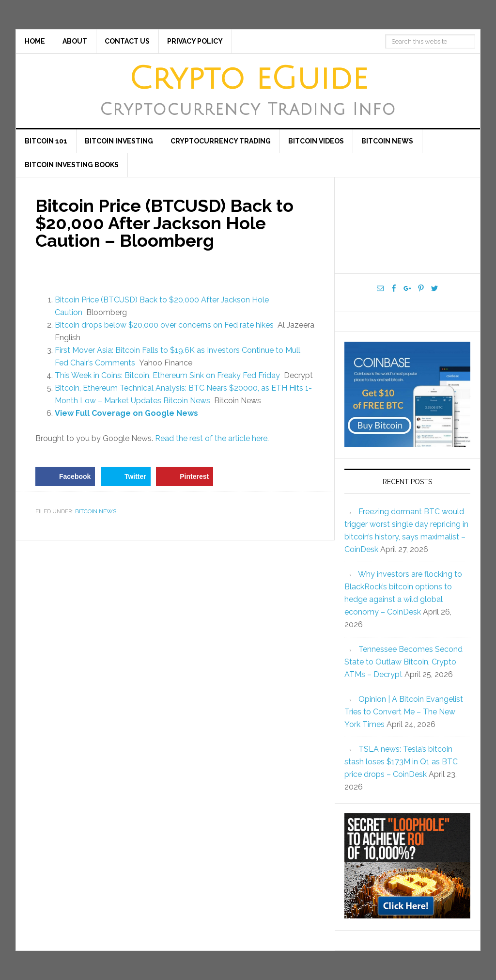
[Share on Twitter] (126, 476)
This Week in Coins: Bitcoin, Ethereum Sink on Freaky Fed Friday (167, 375)
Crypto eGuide (248, 79)
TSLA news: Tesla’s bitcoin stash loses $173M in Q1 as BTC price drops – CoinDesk (401, 762)
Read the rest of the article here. (212, 438)
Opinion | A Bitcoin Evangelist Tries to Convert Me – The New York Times (404, 712)
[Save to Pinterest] (185, 476)
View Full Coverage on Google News (126, 413)
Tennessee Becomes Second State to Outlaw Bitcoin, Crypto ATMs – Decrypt (403, 662)
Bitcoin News (96, 511)
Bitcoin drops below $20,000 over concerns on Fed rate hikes (164, 325)
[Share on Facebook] (65, 476)
